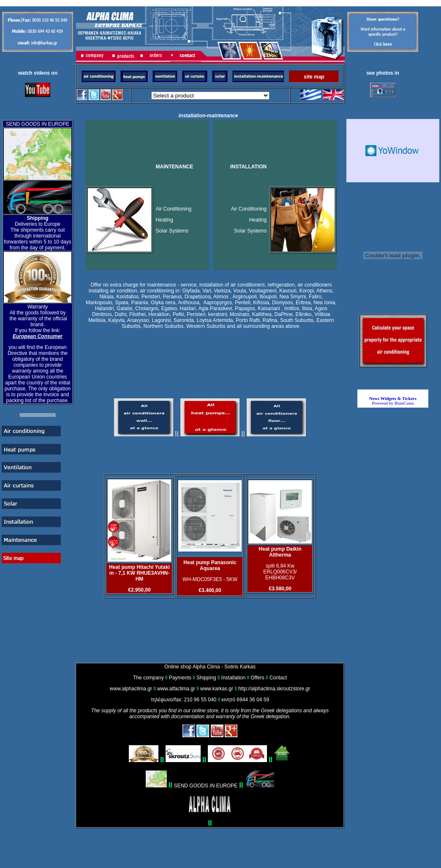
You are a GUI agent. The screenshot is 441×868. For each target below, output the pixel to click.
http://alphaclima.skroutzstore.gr (274, 689)
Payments (180, 678)
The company (148, 678)
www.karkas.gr (217, 689)
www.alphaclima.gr (131, 689)
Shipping (206, 678)
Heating (165, 220)
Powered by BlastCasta (393, 401)
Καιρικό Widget (393, 151)
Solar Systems (172, 231)
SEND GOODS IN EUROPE (206, 786)
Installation (233, 678)
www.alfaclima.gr (176, 689)
